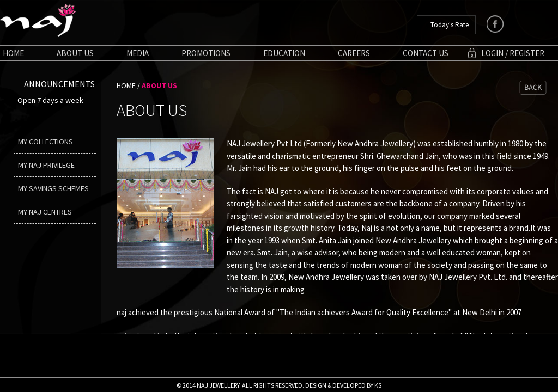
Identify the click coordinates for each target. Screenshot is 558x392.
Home (13, 53)
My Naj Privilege (46, 165)
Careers (354, 53)
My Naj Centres (45, 212)
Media (138, 53)
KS (378, 385)
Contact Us (426, 53)
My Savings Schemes (53, 188)
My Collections (46, 142)
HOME (126, 85)
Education (284, 53)
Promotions (206, 53)
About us (75, 53)
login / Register (513, 53)
